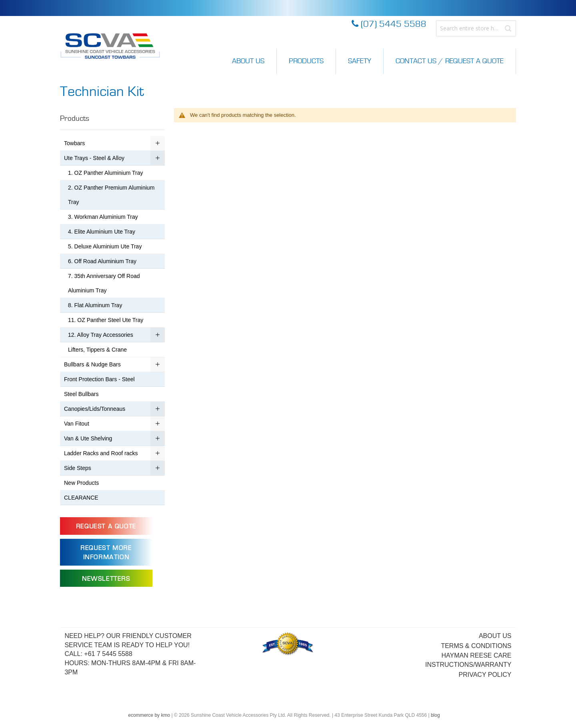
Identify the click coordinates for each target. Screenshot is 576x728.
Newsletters (106, 579)
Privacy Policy (485, 675)
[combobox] (476, 28)
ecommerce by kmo (149, 715)
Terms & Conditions (476, 646)
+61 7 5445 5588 (108, 654)
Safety (360, 61)
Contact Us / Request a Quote (450, 61)
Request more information (106, 553)
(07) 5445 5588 (389, 24)
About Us (248, 61)
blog (435, 715)
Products (306, 61)
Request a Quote (106, 526)
